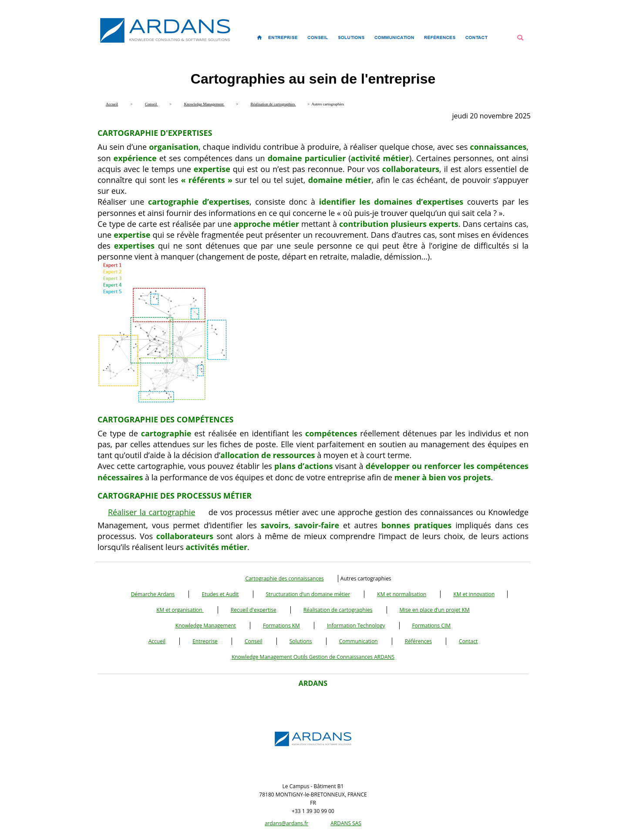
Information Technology (356, 626)
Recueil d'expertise (254, 610)
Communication (358, 641)
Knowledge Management (206, 626)
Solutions (301, 641)
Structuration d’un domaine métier (308, 594)
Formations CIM (432, 626)
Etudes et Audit (220, 594)
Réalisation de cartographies (338, 610)
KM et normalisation (402, 594)
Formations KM (281, 626)
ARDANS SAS (346, 823)
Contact (468, 641)
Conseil (254, 641)
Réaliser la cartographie (152, 512)
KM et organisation (180, 610)
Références (418, 641)
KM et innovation (474, 594)
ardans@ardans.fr (286, 823)
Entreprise (205, 641)
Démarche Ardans (153, 594)
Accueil (157, 641)
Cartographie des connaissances (284, 579)
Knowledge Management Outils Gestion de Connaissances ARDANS (313, 657)
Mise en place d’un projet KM (435, 610)
